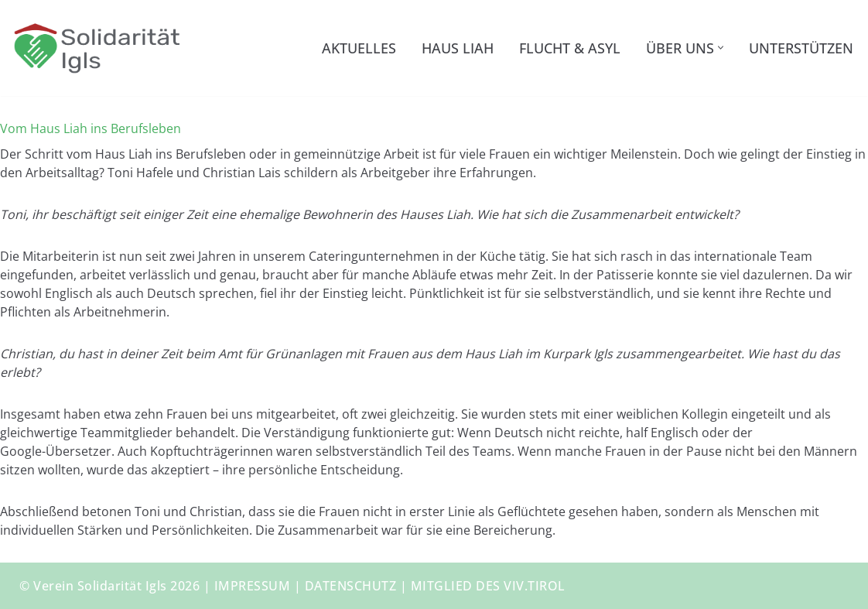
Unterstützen (801, 48)
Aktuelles (359, 48)
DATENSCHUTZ (351, 586)
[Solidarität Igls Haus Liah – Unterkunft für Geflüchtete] (97, 48)
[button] (721, 48)
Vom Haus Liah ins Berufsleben (91, 128)
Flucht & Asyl (570, 48)
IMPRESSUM (253, 586)
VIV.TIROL (535, 586)
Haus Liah (458, 48)
